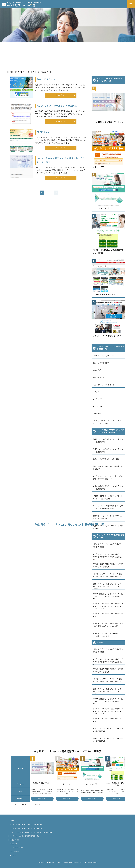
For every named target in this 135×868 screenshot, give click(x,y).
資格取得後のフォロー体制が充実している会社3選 (108, 468)
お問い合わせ (14, 852)
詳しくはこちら (42, 799)
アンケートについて (17, 848)
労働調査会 (97, 414)
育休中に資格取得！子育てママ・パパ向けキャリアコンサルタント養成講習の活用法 (108, 596)
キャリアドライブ (99, 399)
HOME (12, 821)
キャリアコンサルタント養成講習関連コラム (25, 836)
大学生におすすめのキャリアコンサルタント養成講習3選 (108, 441)
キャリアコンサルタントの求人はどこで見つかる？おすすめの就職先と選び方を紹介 (108, 557)
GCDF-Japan (97, 407)
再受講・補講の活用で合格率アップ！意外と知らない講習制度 (108, 566)
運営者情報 (14, 844)
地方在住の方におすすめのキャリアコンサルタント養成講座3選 (108, 498)
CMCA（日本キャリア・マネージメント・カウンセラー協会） (107, 422)
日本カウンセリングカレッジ (104, 356)
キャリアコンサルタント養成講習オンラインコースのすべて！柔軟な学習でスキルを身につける (108, 606)
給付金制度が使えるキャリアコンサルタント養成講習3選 (108, 488)
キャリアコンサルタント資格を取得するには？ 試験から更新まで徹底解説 (108, 625)
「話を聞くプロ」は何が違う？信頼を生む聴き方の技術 (108, 546)
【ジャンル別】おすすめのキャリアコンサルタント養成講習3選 (31, 832)
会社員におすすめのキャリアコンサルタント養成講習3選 (108, 451)
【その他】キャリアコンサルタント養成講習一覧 (26, 829)
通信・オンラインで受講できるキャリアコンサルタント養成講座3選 (108, 508)
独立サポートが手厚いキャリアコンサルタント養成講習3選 (108, 517)
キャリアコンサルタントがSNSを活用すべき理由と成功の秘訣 (108, 635)
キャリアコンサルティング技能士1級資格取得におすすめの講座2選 (108, 478)
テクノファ (97, 392)
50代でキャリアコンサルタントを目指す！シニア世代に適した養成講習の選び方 (108, 576)
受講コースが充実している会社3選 (106, 459)
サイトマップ (14, 856)
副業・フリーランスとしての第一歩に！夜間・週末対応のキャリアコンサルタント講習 (108, 586)
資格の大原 (97, 370)
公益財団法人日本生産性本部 (104, 385)
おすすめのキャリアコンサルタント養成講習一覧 (26, 825)
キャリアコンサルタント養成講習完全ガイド (108, 615)
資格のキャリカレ (99, 378)
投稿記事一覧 (14, 840)
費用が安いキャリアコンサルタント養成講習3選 (108, 527)
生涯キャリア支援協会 (101, 363)
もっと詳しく (65, 95)
